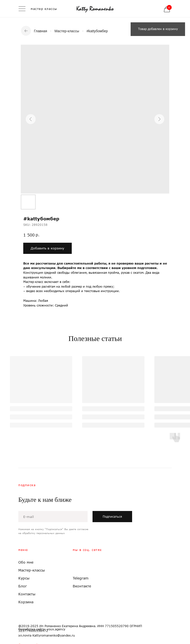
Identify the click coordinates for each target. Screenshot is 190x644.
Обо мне (26, 562)
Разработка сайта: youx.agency (42, 629)
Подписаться (112, 517)
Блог (23, 586)
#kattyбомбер (97, 31)
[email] (53, 517)
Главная (40, 31)
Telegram (81, 578)
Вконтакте (82, 586)
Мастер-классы (67, 31)
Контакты (27, 594)
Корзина (26, 602)
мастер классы (44, 9)
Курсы (24, 578)
